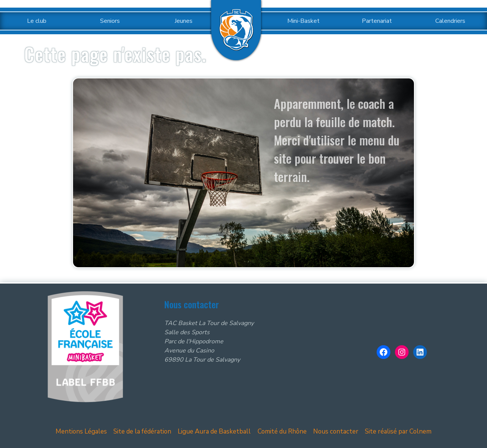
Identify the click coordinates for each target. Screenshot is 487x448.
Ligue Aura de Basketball (216, 431)
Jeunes (184, 21)
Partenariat (377, 21)
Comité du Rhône (282, 431)
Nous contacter (335, 431)
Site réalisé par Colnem (395, 431)
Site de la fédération (146, 431)
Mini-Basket (303, 21)
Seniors (110, 21)
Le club (37, 21)
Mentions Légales (85, 431)
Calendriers (450, 21)
